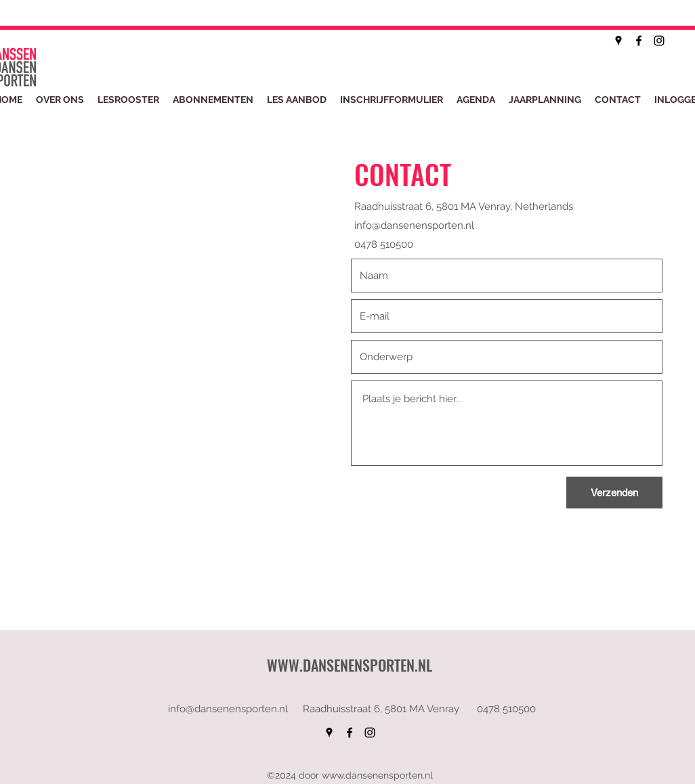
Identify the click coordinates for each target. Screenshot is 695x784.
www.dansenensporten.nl (377, 775)
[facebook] (639, 41)
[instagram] (659, 41)
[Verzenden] (614, 493)
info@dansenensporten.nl (414, 225)
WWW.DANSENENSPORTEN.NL (350, 665)
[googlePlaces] (618, 41)
